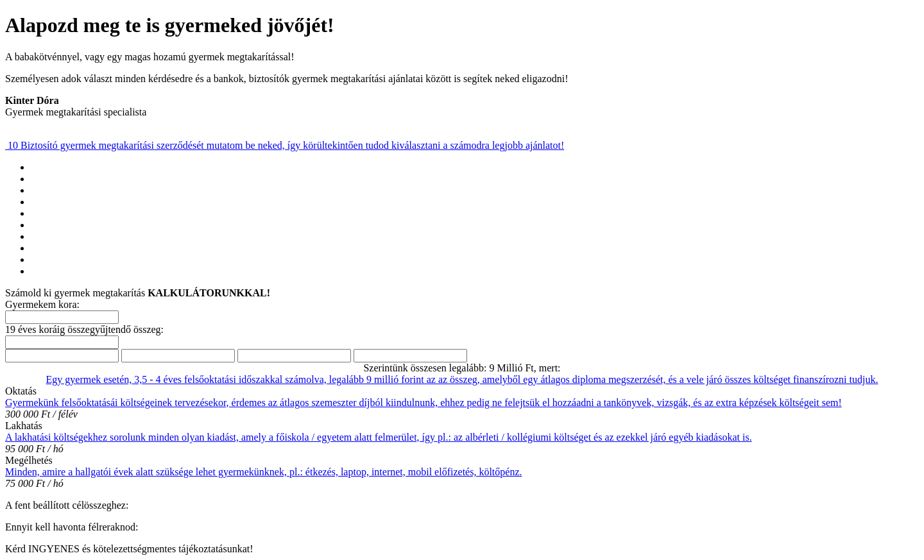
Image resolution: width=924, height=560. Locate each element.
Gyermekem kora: (42, 304)
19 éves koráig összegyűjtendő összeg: (84, 329)
